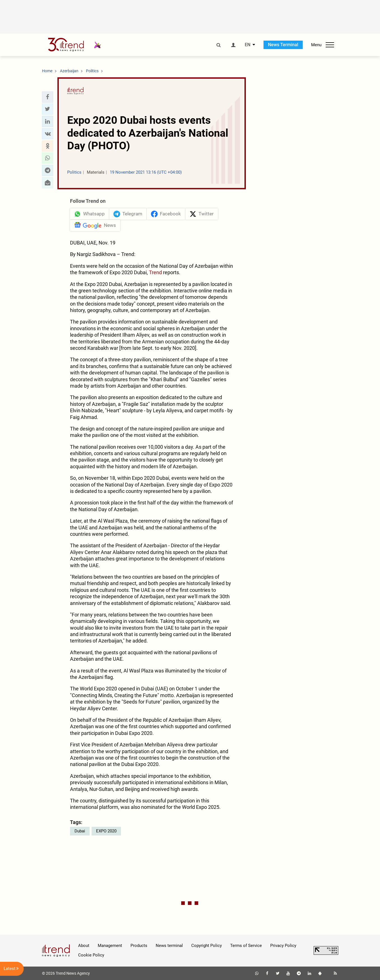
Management (110, 946)
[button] (48, 97)
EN (248, 45)
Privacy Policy (283, 946)
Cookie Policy (91, 955)
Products (139, 946)
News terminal (169, 946)
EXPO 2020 (106, 831)
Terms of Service (246, 946)
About (84, 946)
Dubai (80, 831)
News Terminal (283, 45)
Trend (155, 272)
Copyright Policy (207, 946)
